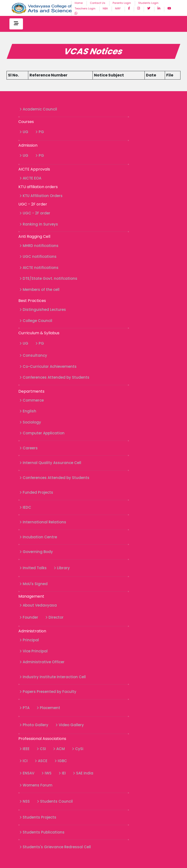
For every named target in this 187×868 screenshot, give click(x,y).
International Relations (43, 522)
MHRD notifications (39, 246)
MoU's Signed (34, 584)
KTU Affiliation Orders (41, 196)
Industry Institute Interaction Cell (53, 677)
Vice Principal (34, 651)
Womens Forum (36, 785)
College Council (36, 321)
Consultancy (33, 355)
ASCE (41, 761)
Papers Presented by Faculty (48, 692)
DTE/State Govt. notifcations (48, 278)
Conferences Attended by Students (54, 377)
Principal (29, 640)
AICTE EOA (30, 178)
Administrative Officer (42, 662)
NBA (105, 8)
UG (24, 132)
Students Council (55, 801)
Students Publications (42, 832)
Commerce (32, 400)
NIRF (118, 8)
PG (40, 132)
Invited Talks (33, 568)
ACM (59, 749)
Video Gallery (70, 725)
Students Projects (38, 817)
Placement (48, 708)
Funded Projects (36, 492)
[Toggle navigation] (16, 24)
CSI (41, 749)
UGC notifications (38, 256)
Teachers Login (85, 8)
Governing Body (36, 552)
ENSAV (27, 773)
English (28, 411)
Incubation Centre (38, 537)
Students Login (148, 3)
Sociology (30, 422)
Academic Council (38, 109)
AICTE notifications (39, 268)
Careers (29, 448)
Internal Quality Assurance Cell (50, 463)
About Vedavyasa (38, 605)
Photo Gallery (34, 725)
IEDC (25, 507)
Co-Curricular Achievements (48, 366)
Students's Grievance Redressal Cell (55, 847)
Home (79, 3)
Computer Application (42, 433)
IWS (47, 773)
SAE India (83, 773)
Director (54, 617)
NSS (25, 801)
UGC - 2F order (35, 213)
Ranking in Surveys (39, 224)
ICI (24, 761)
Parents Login (122, 3)
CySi (78, 749)
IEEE (25, 749)
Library (62, 568)
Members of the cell (40, 290)
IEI (62, 773)
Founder (29, 617)
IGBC (61, 761)
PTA (25, 708)
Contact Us (98, 3)
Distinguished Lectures (43, 310)
